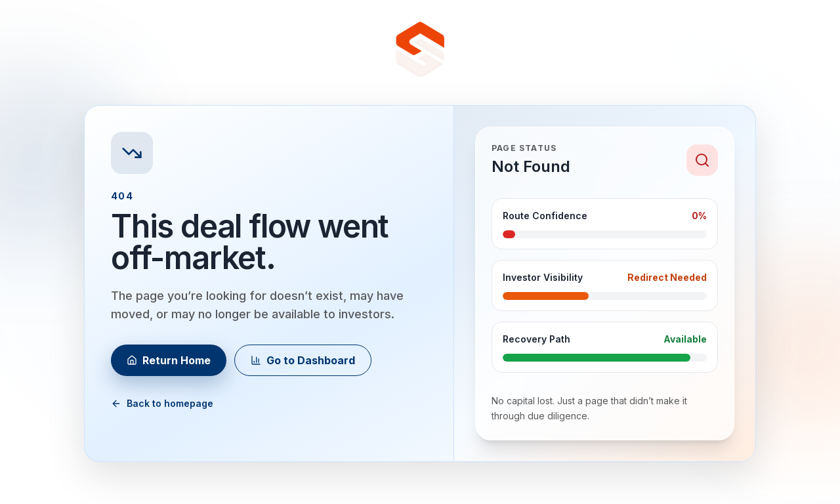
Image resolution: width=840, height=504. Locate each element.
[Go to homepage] (420, 50)
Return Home (169, 360)
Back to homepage (162, 403)
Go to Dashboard (303, 360)
